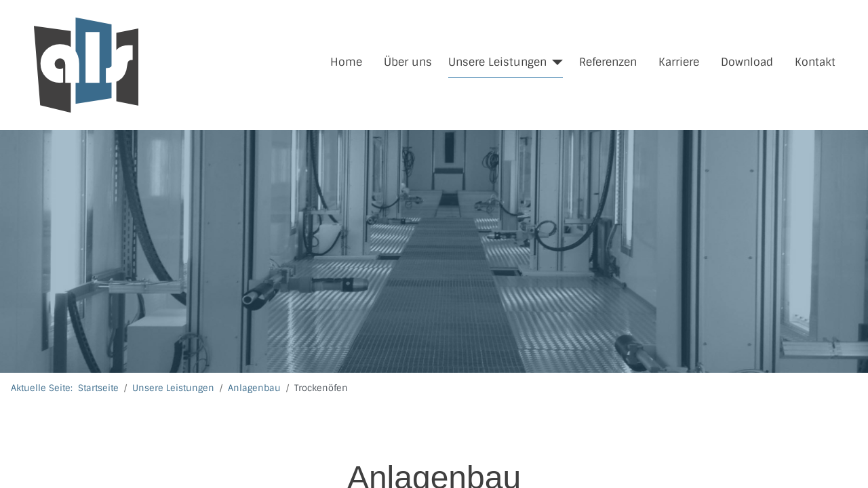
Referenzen (608, 62)
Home (346, 62)
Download (747, 62)
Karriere (679, 62)
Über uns (408, 62)
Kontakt (815, 62)
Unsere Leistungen (497, 62)
